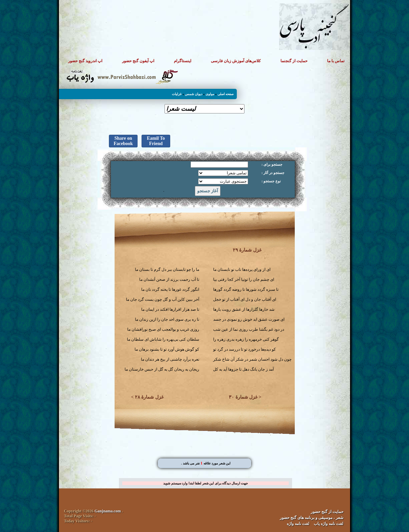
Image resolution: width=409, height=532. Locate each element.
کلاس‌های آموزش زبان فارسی (236, 61)
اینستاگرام (183, 61)
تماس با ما (336, 61)
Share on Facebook (123, 141)
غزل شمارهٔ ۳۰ (243, 397)
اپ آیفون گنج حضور (138, 61)
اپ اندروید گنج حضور (85, 61)
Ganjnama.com (108, 511)
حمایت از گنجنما (294, 61)
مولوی (210, 94)
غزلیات (177, 94)
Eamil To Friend (156, 141)
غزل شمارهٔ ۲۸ (149, 397)
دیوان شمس (194, 94)
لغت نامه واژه (298, 524)
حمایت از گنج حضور (327, 512)
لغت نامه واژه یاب (329, 524)
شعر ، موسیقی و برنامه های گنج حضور (312, 518)
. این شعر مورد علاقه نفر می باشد (206, 463)
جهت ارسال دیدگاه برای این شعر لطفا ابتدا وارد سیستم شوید (205, 483)
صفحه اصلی (226, 94)
